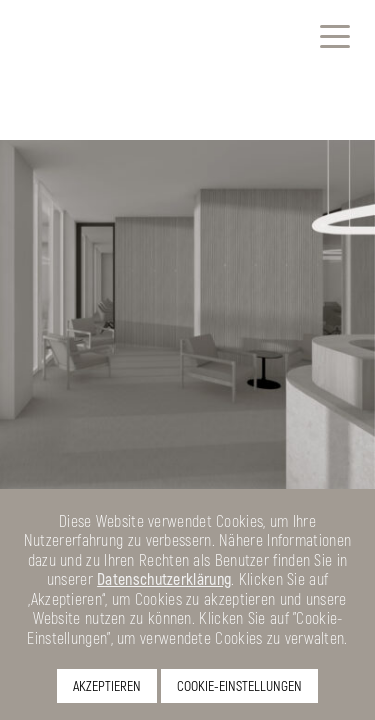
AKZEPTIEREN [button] (107, 685)
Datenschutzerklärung (164, 578)
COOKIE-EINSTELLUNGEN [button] (239, 685)
